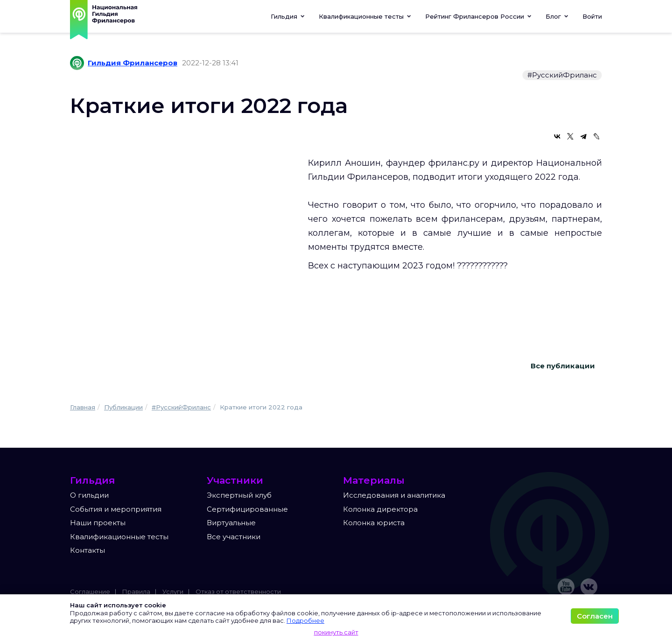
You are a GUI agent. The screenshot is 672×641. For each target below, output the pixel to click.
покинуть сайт (336, 632)
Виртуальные (231, 523)
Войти (592, 16)
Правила (136, 592)
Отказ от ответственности (238, 592)
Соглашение (90, 592)
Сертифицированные (247, 509)
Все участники (234, 537)
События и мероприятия (116, 509)
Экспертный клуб (239, 495)
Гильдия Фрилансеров (133, 63)
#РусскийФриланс (562, 75)
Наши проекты (98, 523)
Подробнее (305, 620)
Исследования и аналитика (394, 495)
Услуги (173, 592)
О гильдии (89, 495)
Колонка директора (380, 509)
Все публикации (563, 366)
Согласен (595, 616)
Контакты (87, 550)
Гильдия (288, 16)
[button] (365, 16)
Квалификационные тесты (119, 537)
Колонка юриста (374, 523)
